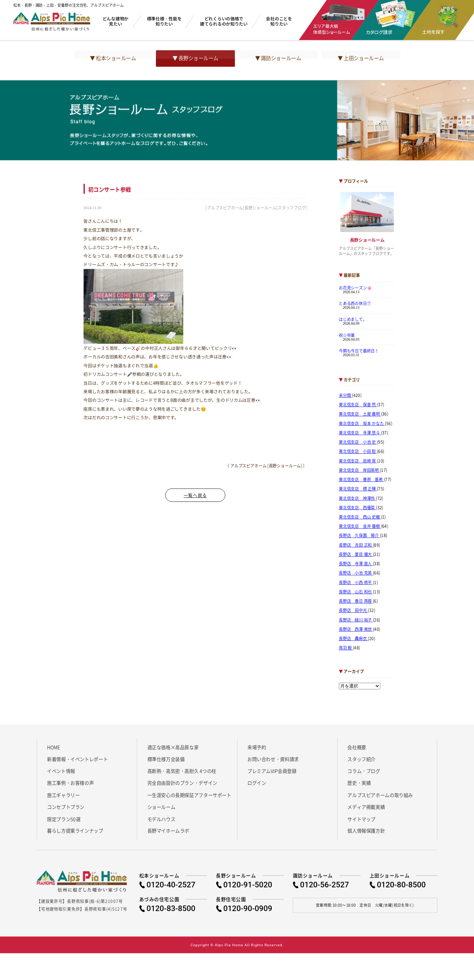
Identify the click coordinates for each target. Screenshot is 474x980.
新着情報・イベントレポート (77, 759)
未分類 (345, 395)
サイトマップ (361, 819)
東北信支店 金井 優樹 (360, 526)
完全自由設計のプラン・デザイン (182, 783)
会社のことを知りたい (279, 21)
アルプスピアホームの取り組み (380, 795)
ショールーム (161, 807)
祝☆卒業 (347, 335)
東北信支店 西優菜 (357, 508)
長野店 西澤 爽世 (356, 629)
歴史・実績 (359, 783)
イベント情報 (61, 771)
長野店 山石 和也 (356, 592)
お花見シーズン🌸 (355, 288)
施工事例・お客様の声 (70, 783)
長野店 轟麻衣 (353, 639)
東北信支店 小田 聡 (358, 451)
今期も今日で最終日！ (359, 351)
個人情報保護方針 (366, 831)
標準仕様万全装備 (166, 759)
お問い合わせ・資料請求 (273, 759)
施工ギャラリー (63, 795)
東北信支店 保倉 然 (358, 405)
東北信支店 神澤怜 (357, 498)
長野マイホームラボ (168, 831)
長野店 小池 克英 (356, 573)
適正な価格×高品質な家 (173, 747)
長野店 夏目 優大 (356, 554)
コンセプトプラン (66, 807)
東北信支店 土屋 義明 (360, 414)
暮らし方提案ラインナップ (75, 831)
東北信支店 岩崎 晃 (358, 461)
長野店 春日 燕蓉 (356, 601)
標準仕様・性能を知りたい (164, 21)
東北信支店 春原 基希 (361, 480)
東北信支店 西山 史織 (360, 517)
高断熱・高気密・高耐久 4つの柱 (182, 771)
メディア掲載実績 (366, 807)
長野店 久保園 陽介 (359, 536)
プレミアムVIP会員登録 (272, 771)
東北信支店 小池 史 (358, 442)
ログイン (257, 783)
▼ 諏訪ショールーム (278, 58)
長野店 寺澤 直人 (356, 564)
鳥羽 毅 (346, 648)
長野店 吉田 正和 (356, 545)
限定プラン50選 (64, 819)
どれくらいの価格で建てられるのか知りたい (224, 21)
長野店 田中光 (353, 610)
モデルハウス (161, 819)
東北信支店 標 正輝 (358, 489)
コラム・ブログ (364, 771)
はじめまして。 (353, 319)
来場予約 (257, 747)
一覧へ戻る (195, 495)
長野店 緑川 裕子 (356, 620)
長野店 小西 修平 (356, 582)
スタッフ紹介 (361, 759)
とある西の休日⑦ (355, 304)
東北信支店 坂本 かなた (362, 423)
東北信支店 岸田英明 (359, 470)
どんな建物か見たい (116, 21)
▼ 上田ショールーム (361, 58)
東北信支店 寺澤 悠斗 (360, 433)
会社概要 (357, 747)
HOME (54, 747)
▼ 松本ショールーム (113, 58)
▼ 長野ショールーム (196, 58)
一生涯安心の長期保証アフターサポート (189, 795)
